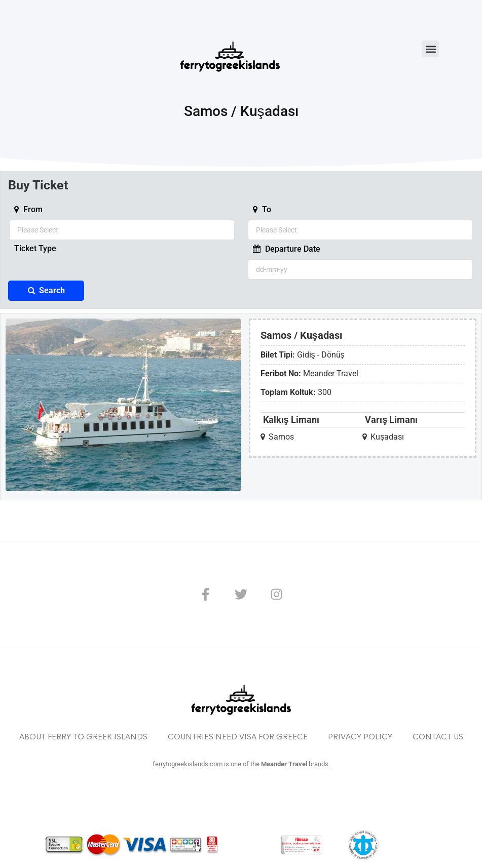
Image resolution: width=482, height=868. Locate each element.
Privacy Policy (360, 737)
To (262, 210)
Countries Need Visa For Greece (238, 737)
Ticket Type (35, 249)
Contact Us (438, 737)
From (28, 210)
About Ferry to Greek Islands (83, 737)
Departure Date (287, 249)
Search (46, 290)
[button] (431, 49)
